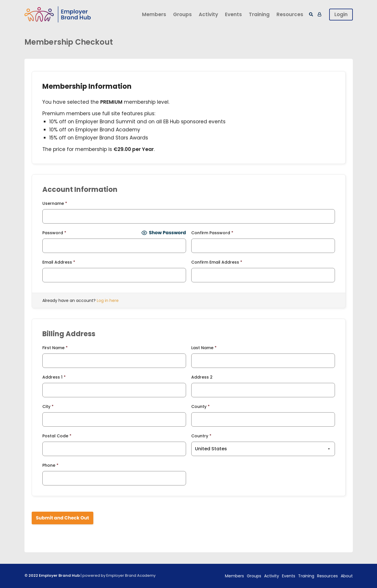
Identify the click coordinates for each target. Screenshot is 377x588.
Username (55, 203)
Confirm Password (212, 233)
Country (201, 436)
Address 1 (54, 377)
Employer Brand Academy (131, 575)
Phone (50, 465)
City (48, 407)
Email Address (59, 262)
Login (341, 14)
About (347, 576)
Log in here (108, 300)
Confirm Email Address (217, 262)
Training (259, 14)
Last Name (204, 348)
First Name (55, 348)
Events (233, 14)
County (200, 407)
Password (54, 233)
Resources (290, 14)
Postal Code (57, 436)
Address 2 (202, 377)
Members (154, 14)
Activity (208, 14)
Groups (182, 14)
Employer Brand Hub (59, 575)
